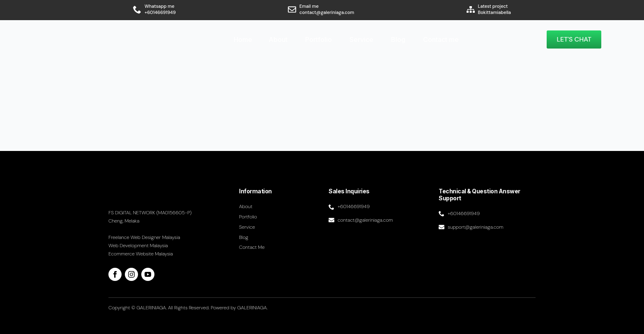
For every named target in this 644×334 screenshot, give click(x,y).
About (278, 39)
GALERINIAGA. (253, 308)
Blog (398, 39)
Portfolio (319, 39)
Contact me (441, 39)
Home (243, 39)
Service (361, 39)
